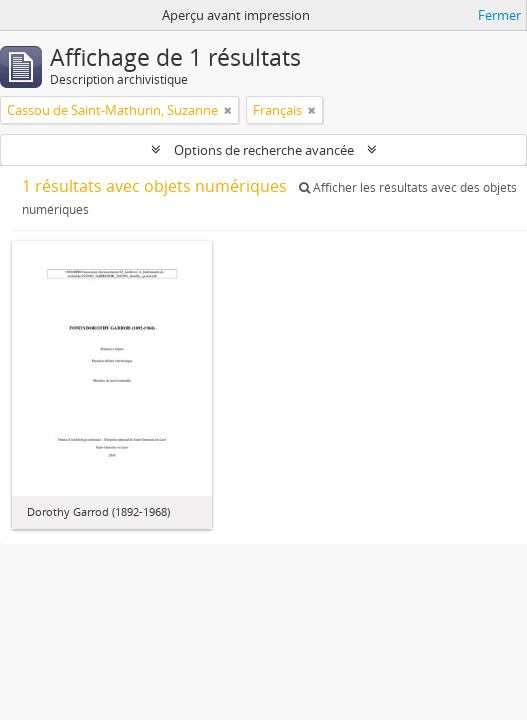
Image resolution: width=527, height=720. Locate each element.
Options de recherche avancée (264, 150)
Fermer (499, 15)
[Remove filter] (228, 110)
